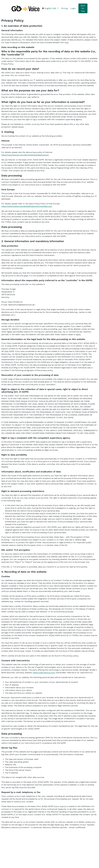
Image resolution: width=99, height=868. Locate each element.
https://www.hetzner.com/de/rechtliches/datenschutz (25, 155)
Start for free (83, 8)
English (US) (49, 8)
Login (73, 8)
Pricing (64, 8)
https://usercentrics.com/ (44, 673)
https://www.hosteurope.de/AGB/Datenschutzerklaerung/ (27, 206)
